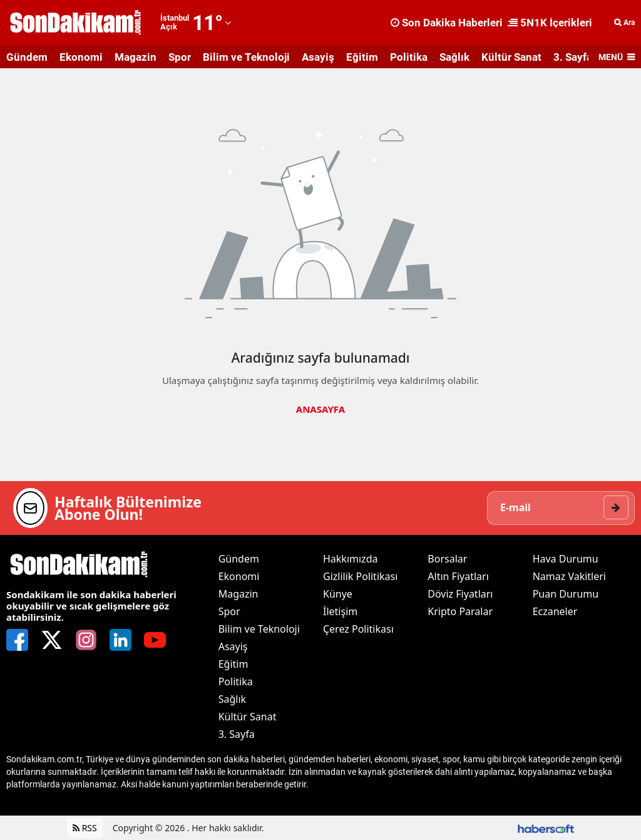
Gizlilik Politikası (360, 576)
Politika (409, 57)
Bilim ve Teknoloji (246, 57)
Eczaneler (555, 611)
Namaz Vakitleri (569, 576)
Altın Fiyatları (458, 576)
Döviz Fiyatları (460, 594)
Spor (180, 57)
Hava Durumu (566, 559)
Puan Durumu (566, 594)
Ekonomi (81, 57)
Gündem (27, 57)
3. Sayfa (573, 57)
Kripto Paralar (460, 611)
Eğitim (362, 57)
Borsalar (447, 559)
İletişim (340, 611)
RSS (85, 828)
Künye (338, 594)
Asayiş (318, 57)
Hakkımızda (350, 559)
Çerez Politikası (358, 629)
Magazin (136, 57)
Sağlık (454, 57)
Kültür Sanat (511, 57)
